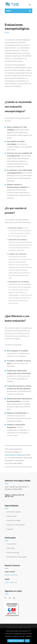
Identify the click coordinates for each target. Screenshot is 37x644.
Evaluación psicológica (14, 520)
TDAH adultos (11, 548)
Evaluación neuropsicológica (16, 525)
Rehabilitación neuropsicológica (17, 557)
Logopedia (10, 529)
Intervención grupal (13, 553)
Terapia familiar (12, 516)
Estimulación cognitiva (14, 512)
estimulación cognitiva (15, 455)
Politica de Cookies (16, 641)
